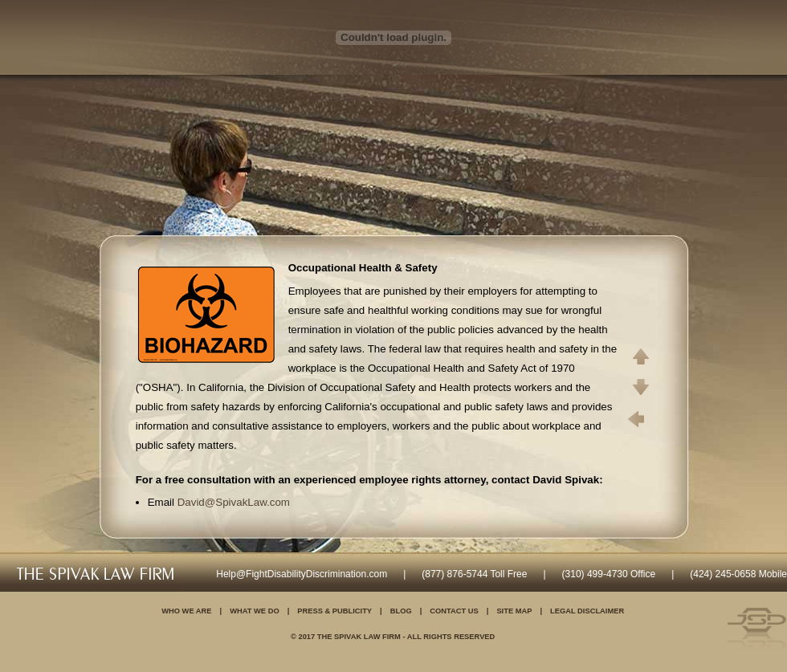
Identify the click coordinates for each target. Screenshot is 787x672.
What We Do (255, 611)
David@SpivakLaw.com (234, 502)
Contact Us (454, 611)
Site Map (514, 611)
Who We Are (186, 611)
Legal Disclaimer (587, 611)
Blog (401, 611)
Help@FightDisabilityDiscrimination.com (302, 574)
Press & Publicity (334, 611)
